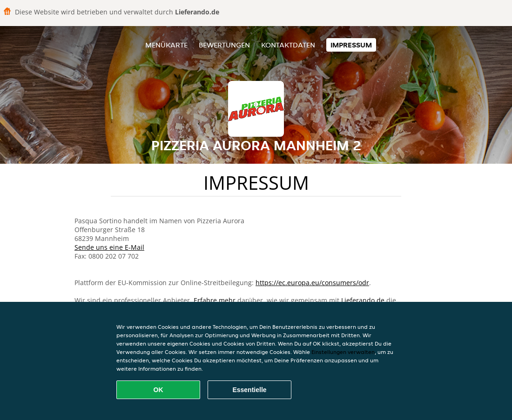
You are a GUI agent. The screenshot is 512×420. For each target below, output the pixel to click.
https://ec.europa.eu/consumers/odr (312, 283)
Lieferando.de (363, 300)
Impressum (351, 45)
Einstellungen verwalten (343, 352)
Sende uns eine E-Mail (109, 247)
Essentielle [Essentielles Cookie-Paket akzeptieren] (249, 390)
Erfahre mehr (215, 300)
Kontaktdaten (288, 45)
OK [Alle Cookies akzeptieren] (158, 390)
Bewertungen (224, 45)
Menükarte (166, 45)
